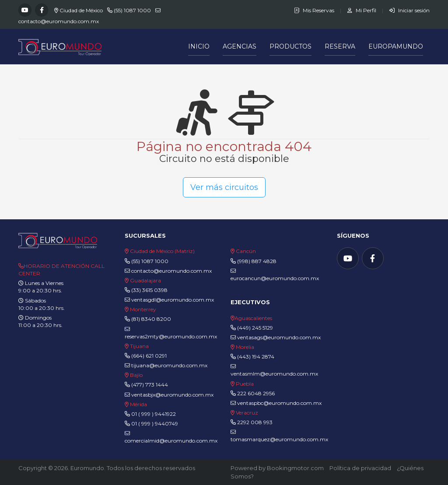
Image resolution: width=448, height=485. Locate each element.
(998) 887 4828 (257, 261)
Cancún (246, 251)
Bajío (136, 375)
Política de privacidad (360, 468)
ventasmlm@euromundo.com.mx (274, 370)
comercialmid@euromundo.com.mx (171, 437)
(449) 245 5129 (255, 328)
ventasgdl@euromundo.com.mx (169, 300)
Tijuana (139, 346)
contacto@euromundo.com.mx (59, 21)
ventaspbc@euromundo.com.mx (276, 403)
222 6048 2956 (256, 393)
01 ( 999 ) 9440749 (155, 423)
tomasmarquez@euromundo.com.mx (279, 436)
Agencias (240, 46)
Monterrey (143, 309)
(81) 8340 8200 (151, 319)
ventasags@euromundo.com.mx (276, 337)
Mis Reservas (315, 10)
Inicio (199, 46)
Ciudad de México (81, 10)
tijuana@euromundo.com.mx (166, 365)
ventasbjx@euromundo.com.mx (169, 395)
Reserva (340, 46)
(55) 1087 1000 (132, 10)
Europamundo (396, 46)
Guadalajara (145, 280)
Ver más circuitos (224, 187)
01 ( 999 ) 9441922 (154, 414)
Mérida (138, 404)
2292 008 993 (255, 422)
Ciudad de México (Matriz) (162, 251)
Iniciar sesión (409, 10)
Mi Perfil (362, 10)
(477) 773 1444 (150, 385)
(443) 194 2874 (256, 357)
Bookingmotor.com (295, 468)
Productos (290, 46)
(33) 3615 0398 (149, 290)
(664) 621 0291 (148, 356)
